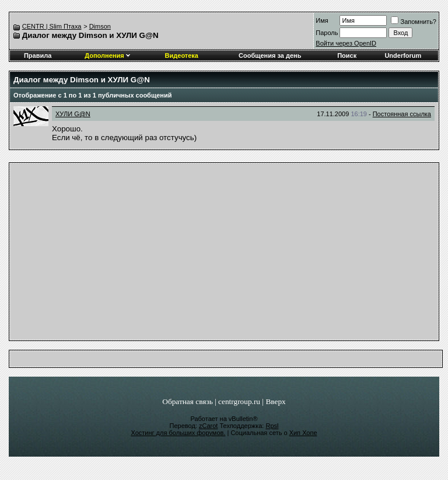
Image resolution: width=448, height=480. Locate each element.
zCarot (208, 426)
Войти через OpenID (346, 43)
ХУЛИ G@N (73, 114)
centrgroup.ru (239, 401)
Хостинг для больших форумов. (178, 433)
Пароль (327, 33)
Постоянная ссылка (402, 114)
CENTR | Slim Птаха (52, 26)
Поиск (347, 55)
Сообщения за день (270, 55)
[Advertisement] (224, 255)
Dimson (100, 26)
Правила (38, 55)
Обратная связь (187, 401)
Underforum (403, 55)
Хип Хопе (303, 433)
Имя (322, 20)
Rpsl (272, 426)
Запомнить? (414, 22)
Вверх (275, 401)
